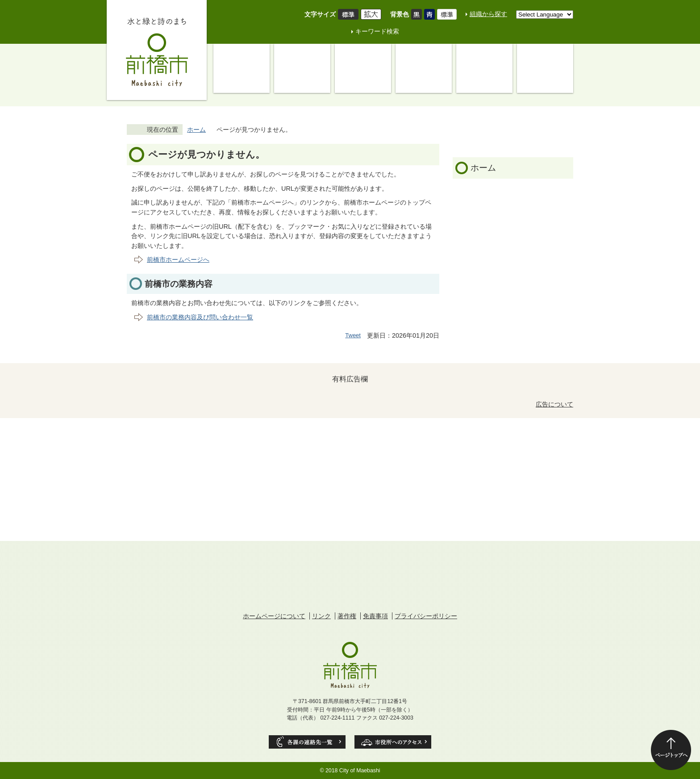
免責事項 (375, 616)
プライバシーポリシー (426, 616)
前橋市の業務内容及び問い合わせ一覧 (200, 317)
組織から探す (488, 14)
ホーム (196, 130)
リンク (321, 616)
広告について (554, 404)
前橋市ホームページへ (178, 260)
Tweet (353, 335)
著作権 (347, 616)
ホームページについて (274, 616)
